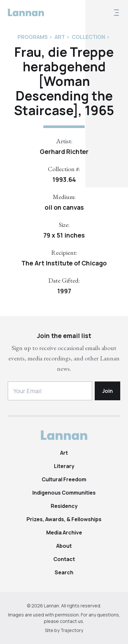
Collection (88, 37)
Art (64, 453)
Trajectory (72, 630)
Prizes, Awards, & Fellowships (64, 519)
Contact (64, 559)
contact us (71, 621)
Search (64, 572)
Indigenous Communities (64, 493)
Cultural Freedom (64, 479)
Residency (64, 506)
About (64, 546)
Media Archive (64, 533)
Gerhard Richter (64, 152)
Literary (64, 466)
